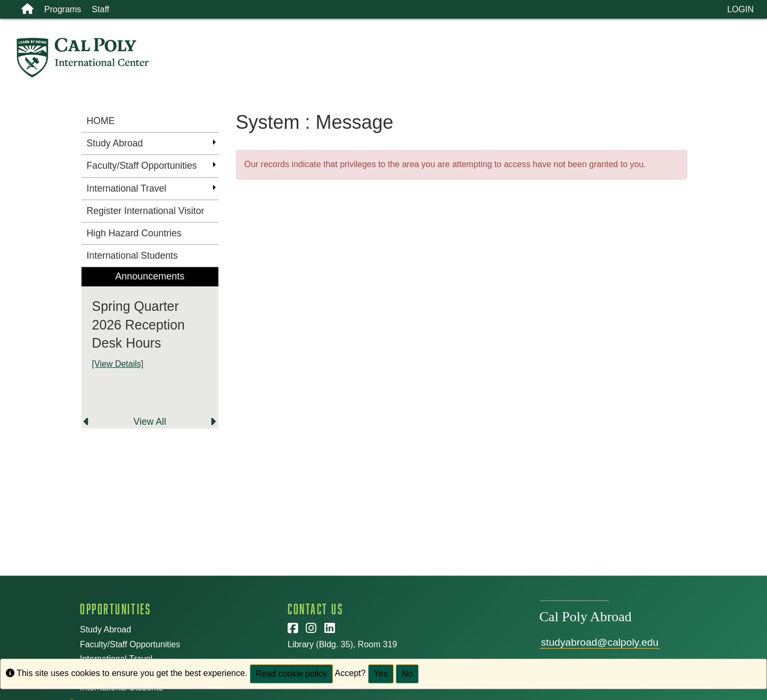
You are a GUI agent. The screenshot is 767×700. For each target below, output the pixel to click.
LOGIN (740, 9)
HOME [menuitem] (101, 121)
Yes (381, 674)
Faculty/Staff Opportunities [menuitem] (142, 166)
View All (150, 422)
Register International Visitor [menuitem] (146, 211)
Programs (63, 9)
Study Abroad (105, 629)
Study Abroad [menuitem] (115, 143)
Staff (100, 9)
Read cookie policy (291, 674)
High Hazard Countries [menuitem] (134, 233)
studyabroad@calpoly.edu (600, 642)
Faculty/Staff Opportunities (130, 644)
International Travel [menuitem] (127, 188)
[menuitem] (150, 348)
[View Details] (118, 364)
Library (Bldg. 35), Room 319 (342, 644)
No (407, 674)
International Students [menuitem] (132, 256)
